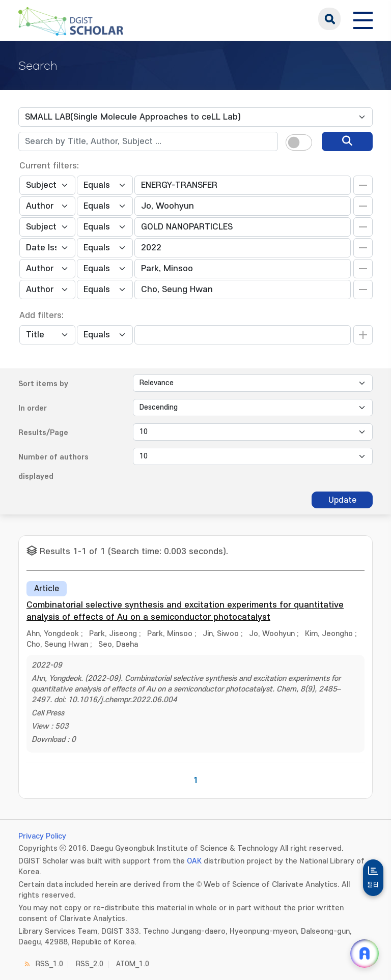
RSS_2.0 (90, 964)
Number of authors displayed (53, 467)
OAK (194, 861)
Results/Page (43, 433)
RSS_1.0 (49, 964)
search (329, 19)
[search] (347, 141)
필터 (373, 885)
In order (33, 408)
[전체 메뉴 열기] (363, 19)
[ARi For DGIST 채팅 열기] (365, 954)
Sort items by (43, 384)
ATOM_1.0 (133, 964)
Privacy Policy (42, 836)
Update (342, 500)
